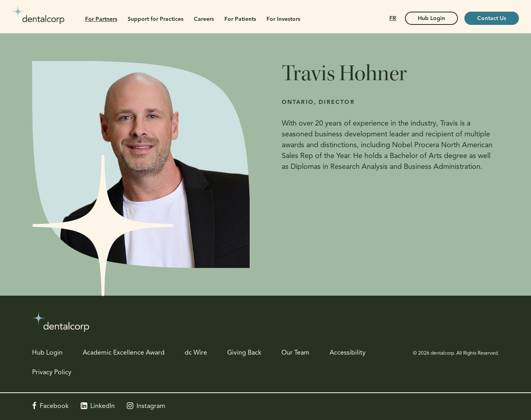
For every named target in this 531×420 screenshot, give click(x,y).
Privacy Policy (52, 373)
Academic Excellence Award (124, 353)
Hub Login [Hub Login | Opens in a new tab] (431, 19)
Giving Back (244, 353)
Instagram (151, 406)
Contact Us (492, 19)
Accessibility (348, 353)
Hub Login (47, 353)
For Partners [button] (101, 19)
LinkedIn (103, 406)
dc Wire (196, 353)
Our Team (295, 353)
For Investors (283, 19)
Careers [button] (204, 19)
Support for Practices (156, 19)
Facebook (54, 406)
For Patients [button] (240, 19)
